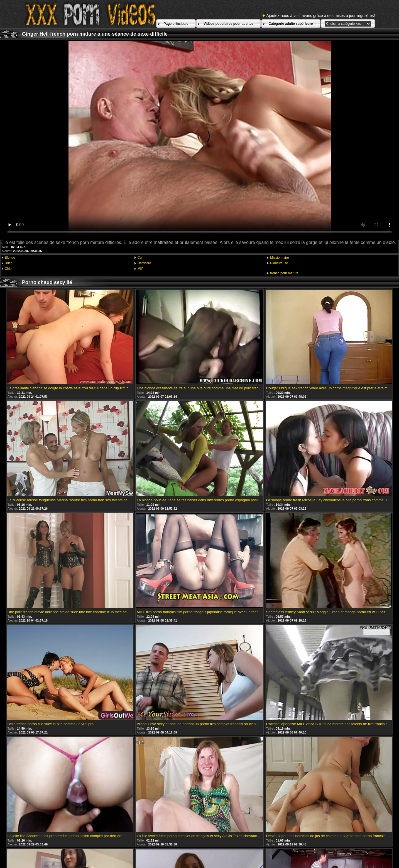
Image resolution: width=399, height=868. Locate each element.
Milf (140, 269)
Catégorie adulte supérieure (291, 24)
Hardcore (144, 263)
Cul (140, 258)
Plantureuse (279, 263)
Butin (8, 263)
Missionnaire (279, 258)
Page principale (176, 24)
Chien (9, 269)
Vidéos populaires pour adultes (228, 24)
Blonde (10, 258)
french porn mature (284, 273)
